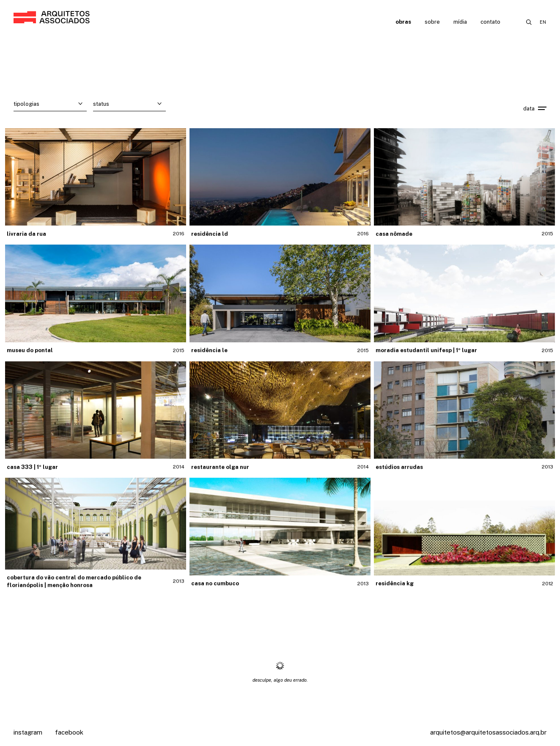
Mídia (460, 22)
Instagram (28, 732)
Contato (490, 22)
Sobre (432, 22)
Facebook (69, 732)
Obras (403, 22)
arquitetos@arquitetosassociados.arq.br (488, 732)
